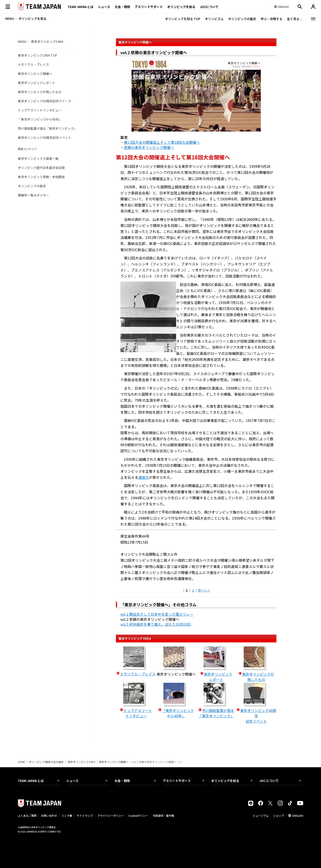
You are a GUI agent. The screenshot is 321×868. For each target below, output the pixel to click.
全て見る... (294, 19)
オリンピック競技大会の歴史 (46, 762)
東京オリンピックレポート (37, 83)
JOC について (280, 781)
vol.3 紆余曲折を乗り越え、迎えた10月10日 (156, 624)
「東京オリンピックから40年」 (40, 119)
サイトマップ (85, 816)
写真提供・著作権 (163, 816)
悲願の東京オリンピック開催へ (149, 147)
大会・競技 (135, 781)
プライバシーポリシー (111, 816)
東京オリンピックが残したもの (40, 92)
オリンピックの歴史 (242, 19)
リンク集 (67, 816)
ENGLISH (298, 816)
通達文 (144, 477)
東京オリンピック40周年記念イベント (45, 138)
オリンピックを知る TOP (183, 19)
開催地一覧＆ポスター (33, 195)
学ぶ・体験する (272, 19)
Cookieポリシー (138, 816)
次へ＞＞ (204, 590)
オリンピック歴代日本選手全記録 (41, 168)
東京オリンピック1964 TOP (37, 55)
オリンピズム (214, 19)
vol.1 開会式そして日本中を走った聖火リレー (157, 614)
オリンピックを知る (181, 7)
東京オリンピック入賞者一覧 (38, 158)
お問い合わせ (49, 816)
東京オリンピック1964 (81, 762)
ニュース (104, 7)
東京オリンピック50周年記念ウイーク (45, 101)
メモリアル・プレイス (33, 64)
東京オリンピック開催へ (35, 74)
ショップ (278, 816)
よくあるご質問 (27, 816)
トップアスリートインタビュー (40, 110)
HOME (22, 762)
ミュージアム (261, 816)
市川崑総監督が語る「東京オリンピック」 (47, 128)
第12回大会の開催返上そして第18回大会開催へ (162, 142)
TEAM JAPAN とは (39, 781)
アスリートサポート (149, 7)
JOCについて (209, 7)
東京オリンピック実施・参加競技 (41, 177)
